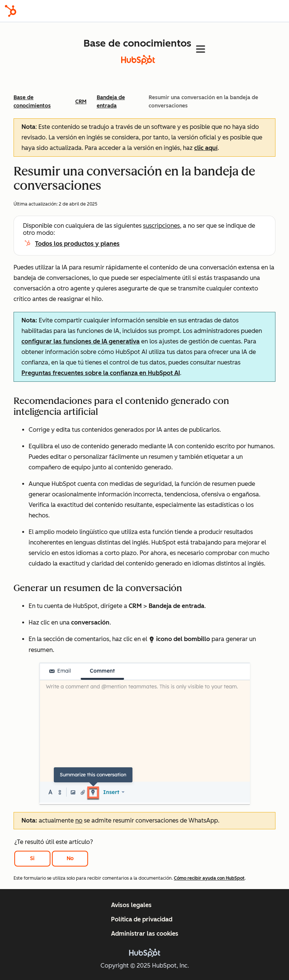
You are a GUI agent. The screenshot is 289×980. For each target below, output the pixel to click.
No (70, 858)
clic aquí (206, 148)
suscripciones (161, 226)
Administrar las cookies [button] (145, 934)
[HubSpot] (11, 11)
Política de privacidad (142, 919)
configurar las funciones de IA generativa (81, 341)
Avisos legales (131, 905)
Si (32, 858)
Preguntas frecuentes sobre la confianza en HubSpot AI (101, 373)
